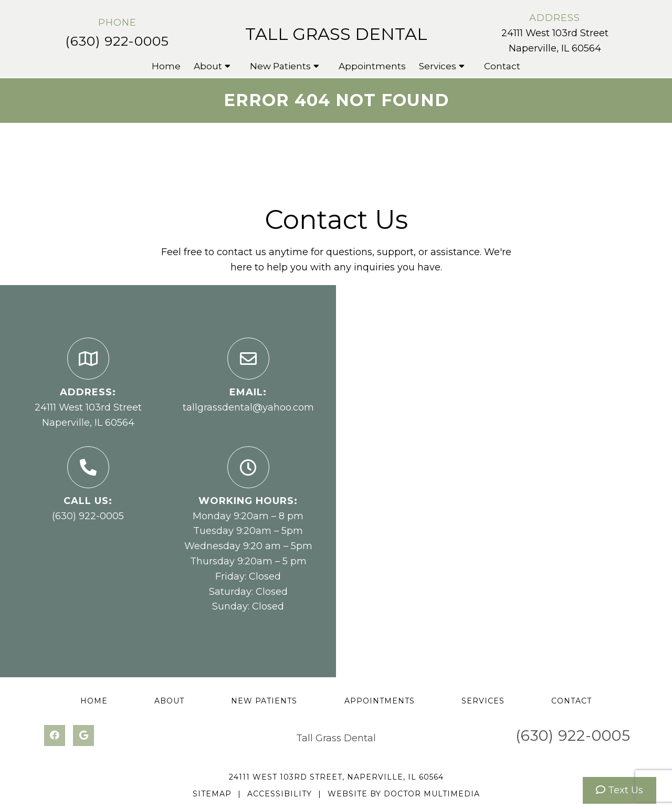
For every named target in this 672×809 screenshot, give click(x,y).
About (208, 66)
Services (438, 66)
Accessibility (280, 794)
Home (166, 66)
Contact (502, 66)
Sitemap (212, 794)
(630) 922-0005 (117, 41)
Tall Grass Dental (336, 34)
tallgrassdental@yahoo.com (248, 407)
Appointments (372, 66)
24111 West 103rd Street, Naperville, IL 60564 (336, 777)
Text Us (619, 790)
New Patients (280, 66)
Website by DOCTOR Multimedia (404, 794)
